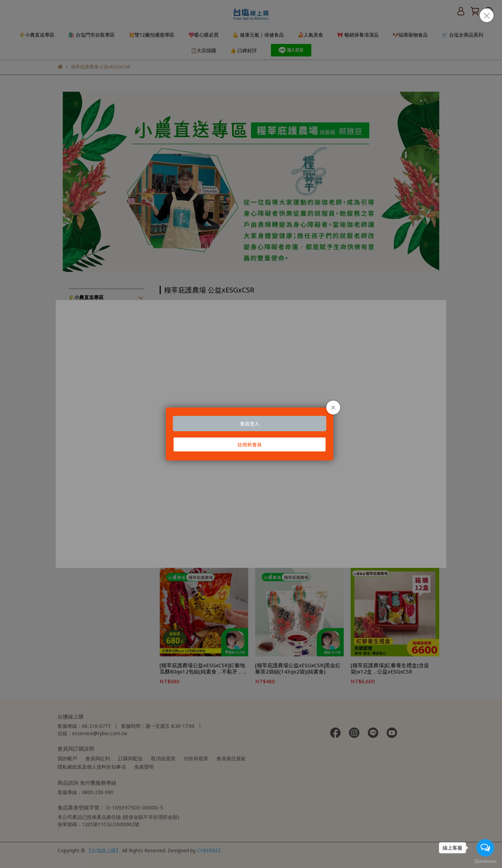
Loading (251, 434)
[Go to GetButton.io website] (485, 861)
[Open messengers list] (485, 848)
